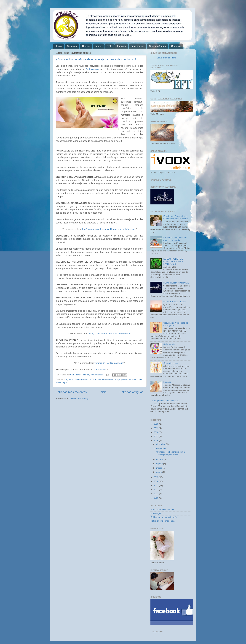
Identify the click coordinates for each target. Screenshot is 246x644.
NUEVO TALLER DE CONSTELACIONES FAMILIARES (173, 261)
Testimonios (137, 46)
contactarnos (100, 370)
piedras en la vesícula (132, 379)
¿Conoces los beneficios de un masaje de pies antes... (170, 453)
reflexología (61, 383)
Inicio (59, 46)
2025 (156, 424)
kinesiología (108, 379)
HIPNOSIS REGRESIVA (175, 302)
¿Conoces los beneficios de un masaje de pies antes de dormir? (96, 59)
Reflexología (92, 69)
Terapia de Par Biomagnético (109, 363)
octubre (160, 460)
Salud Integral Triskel (167, 58)
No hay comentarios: (93, 375)
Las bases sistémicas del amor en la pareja (175, 239)
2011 (156, 494)
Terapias (121, 46)
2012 (156, 490)
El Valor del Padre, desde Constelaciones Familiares (176, 217)
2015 (156, 477)
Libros (98, 46)
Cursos (86, 46)
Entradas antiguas (131, 392)
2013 (156, 486)
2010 (156, 498)
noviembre (162, 448)
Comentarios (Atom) (79, 398)
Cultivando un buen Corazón (164, 517)
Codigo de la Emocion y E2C (166, 401)
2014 (156, 481)
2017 (156, 436)
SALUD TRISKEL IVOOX (162, 510)
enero (159, 472)
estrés (98, 379)
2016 (156, 441)
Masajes (167, 382)
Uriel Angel (156, 513)
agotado (70, 379)
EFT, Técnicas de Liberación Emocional (109, 334)
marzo (159, 468)
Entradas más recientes (71, 392)
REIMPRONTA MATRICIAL (176, 283)
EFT (109, 46)
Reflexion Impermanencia (162, 521)
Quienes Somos (157, 46)
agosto (160, 464)
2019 (156, 428)
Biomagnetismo (82, 379)
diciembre (161, 444)
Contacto (176, 46)
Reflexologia (169, 344)
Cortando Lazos (171, 363)
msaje (117, 379)
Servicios (72, 46)
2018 (156, 432)
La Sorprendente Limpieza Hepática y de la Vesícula (109, 229)
